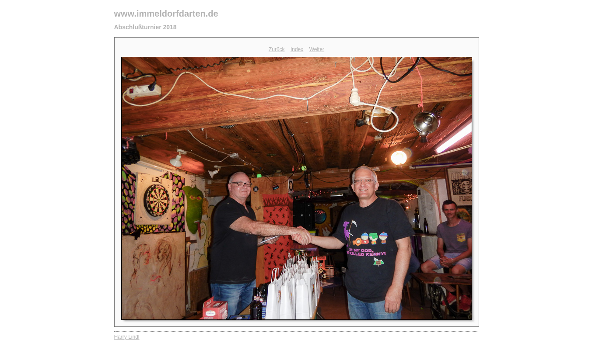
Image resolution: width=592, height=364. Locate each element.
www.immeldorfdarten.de (166, 14)
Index (297, 49)
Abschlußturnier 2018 (145, 27)
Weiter (317, 49)
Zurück (277, 49)
